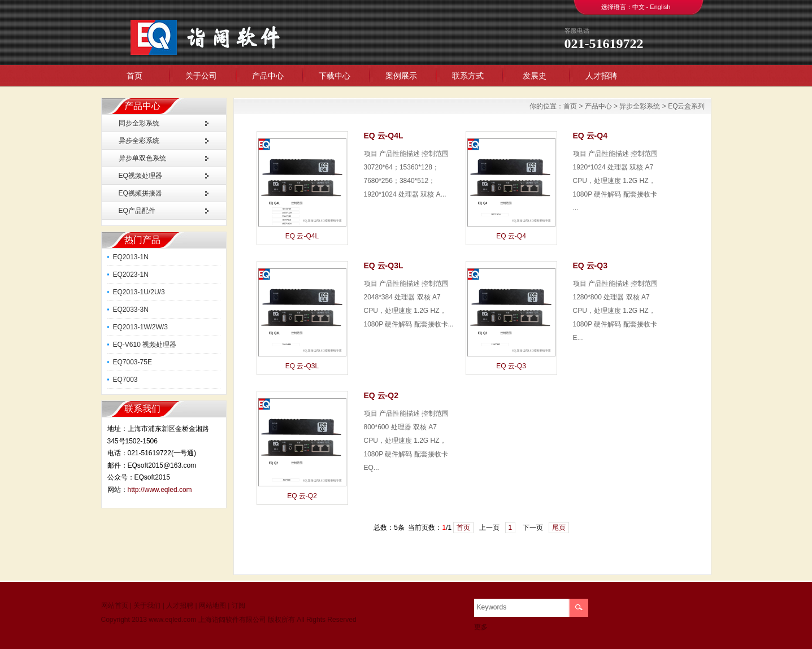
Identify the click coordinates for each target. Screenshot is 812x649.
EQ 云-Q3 (511, 366)
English (660, 7)
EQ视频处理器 (140, 176)
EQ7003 (125, 380)
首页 (134, 76)
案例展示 (401, 76)
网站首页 (115, 606)
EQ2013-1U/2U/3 (139, 292)
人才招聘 (601, 76)
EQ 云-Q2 (302, 496)
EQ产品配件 (137, 211)
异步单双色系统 (142, 158)
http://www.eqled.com (160, 490)
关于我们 (147, 606)
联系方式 (468, 76)
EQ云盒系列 (686, 106)
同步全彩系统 (139, 123)
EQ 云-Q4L (302, 236)
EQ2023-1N (131, 275)
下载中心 (335, 76)
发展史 (535, 76)
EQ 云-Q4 (511, 236)
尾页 (559, 528)
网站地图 (212, 606)
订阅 (238, 606)
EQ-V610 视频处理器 (145, 345)
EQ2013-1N (131, 257)
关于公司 (201, 76)
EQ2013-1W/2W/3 (140, 327)
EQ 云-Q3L (302, 366)
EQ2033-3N (131, 310)
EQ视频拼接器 (140, 193)
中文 (639, 7)
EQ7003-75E (133, 362)
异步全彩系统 (139, 141)
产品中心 (268, 76)
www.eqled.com (172, 620)
